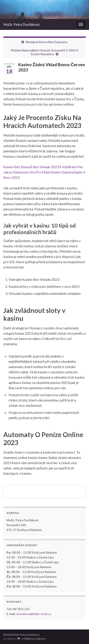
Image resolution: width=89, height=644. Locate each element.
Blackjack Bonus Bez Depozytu (47, 42)
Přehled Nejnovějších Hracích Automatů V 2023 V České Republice (44, 52)
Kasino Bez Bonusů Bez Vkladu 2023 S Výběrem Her (43, 167)
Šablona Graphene (35, 639)
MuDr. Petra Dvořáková (21, 24)
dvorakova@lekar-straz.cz (34, 614)
